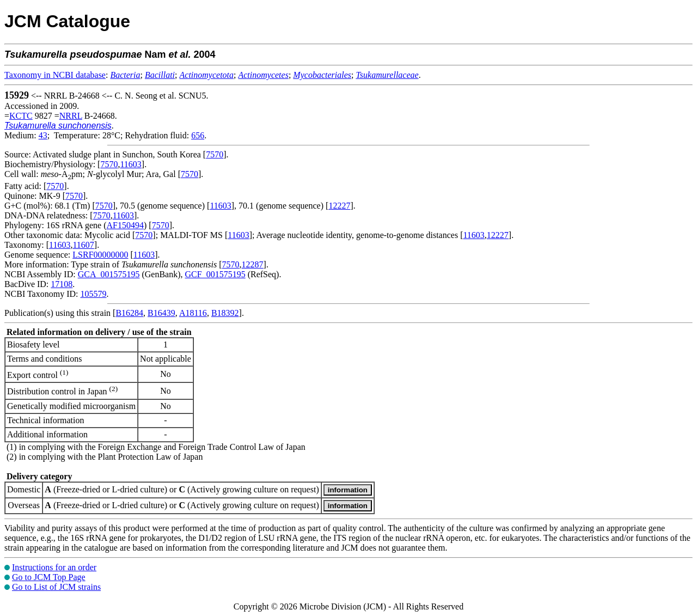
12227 (339, 206)
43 (43, 135)
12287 (253, 264)
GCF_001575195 (215, 274)
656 (198, 135)
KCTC (21, 116)
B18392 (225, 313)
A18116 (193, 313)
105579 (93, 294)
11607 (83, 245)
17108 (62, 284)
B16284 (129, 313)
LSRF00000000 (100, 255)
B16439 (161, 313)
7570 (215, 154)
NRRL (71, 116)
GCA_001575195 (109, 274)
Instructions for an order (54, 567)
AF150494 (125, 225)
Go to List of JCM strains (56, 587)
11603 (130, 164)
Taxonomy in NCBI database (55, 75)
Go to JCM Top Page (49, 577)
